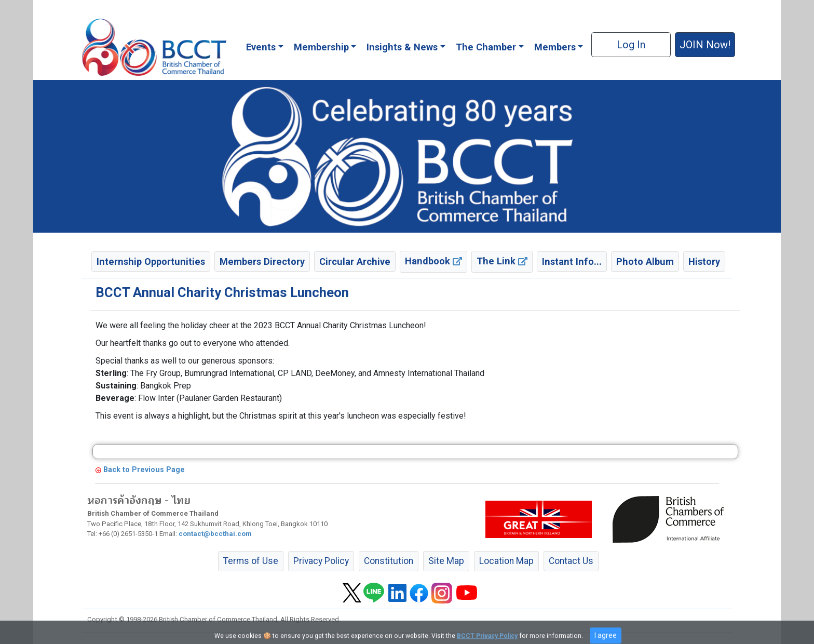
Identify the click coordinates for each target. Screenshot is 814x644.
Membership (321, 47)
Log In (631, 45)
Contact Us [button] (571, 561)
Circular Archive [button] (355, 261)
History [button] (704, 261)
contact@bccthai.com (215, 534)
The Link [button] (502, 261)
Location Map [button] (506, 561)
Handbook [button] (433, 261)
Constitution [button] (389, 561)
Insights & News (402, 47)
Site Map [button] (446, 561)
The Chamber (486, 47)
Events (261, 47)
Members (555, 47)
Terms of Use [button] (251, 561)
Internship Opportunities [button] (151, 261)
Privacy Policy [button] (321, 561)
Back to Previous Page (144, 470)
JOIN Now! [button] (705, 45)
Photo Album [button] (645, 261)
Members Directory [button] (262, 261)
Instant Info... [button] (572, 261)
